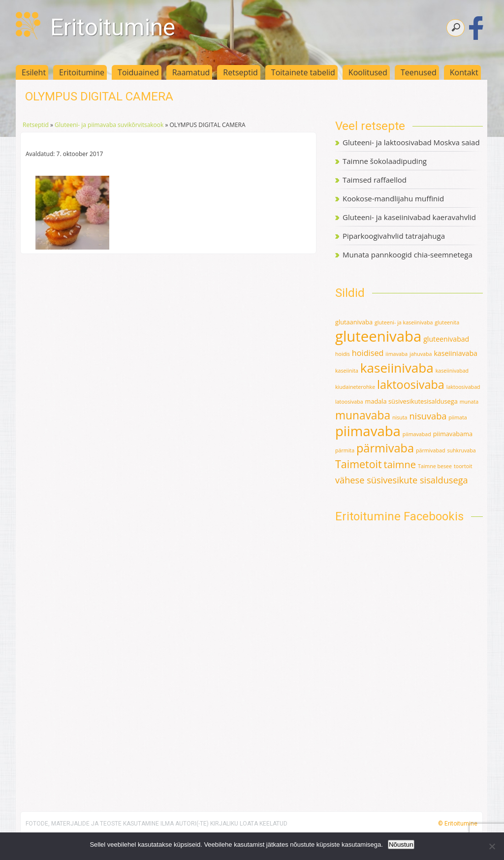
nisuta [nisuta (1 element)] (400, 417)
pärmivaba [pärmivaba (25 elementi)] (385, 448)
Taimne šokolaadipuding (385, 161)
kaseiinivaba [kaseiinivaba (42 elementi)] (397, 368)
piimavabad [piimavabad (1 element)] (417, 434)
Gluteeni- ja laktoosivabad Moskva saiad (411, 142)
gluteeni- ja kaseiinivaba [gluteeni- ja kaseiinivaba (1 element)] (404, 322)
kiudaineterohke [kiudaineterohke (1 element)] (355, 387)
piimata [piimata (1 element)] (457, 417)
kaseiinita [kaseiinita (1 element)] (347, 371)
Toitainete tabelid (303, 72)
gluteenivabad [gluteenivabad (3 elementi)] (446, 339)
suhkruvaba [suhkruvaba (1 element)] (461, 450)
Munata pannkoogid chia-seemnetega (408, 255)
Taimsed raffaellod (375, 180)
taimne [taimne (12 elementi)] (400, 464)
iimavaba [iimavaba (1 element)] (396, 354)
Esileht (34, 72)
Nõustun (401, 844)
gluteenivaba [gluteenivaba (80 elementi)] (378, 336)
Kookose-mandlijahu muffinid (393, 198)
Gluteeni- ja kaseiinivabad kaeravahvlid (409, 217)
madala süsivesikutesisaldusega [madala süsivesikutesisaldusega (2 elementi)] (411, 401)
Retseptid (240, 72)
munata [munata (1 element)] (469, 402)
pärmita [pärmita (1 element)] (345, 450)
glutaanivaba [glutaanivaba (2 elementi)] (354, 322)
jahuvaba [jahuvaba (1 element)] (421, 354)
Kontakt (464, 72)
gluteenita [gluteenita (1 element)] (447, 322)
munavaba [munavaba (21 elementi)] (363, 415)
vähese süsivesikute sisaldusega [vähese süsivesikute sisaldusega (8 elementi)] (402, 480)
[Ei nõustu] (492, 846)
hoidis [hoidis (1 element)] (343, 354)
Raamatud (191, 72)
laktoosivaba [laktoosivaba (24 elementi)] (411, 384)
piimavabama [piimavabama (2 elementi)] (453, 434)
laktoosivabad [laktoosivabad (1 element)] (463, 387)
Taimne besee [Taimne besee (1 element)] (435, 466)
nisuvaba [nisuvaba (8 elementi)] (428, 416)
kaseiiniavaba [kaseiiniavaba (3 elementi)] (456, 353)
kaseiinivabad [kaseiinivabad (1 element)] (452, 371)
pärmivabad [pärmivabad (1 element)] (431, 450)
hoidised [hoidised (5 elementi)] (368, 353)
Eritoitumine (113, 27)
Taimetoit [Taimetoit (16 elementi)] (359, 464)
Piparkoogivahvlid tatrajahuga (394, 236)
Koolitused (368, 72)
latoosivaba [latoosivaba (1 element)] (349, 402)
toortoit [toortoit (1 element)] (463, 466)
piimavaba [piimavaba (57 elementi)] (368, 431)
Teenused (419, 72)
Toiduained (138, 72)
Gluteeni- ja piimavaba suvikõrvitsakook (109, 125)
